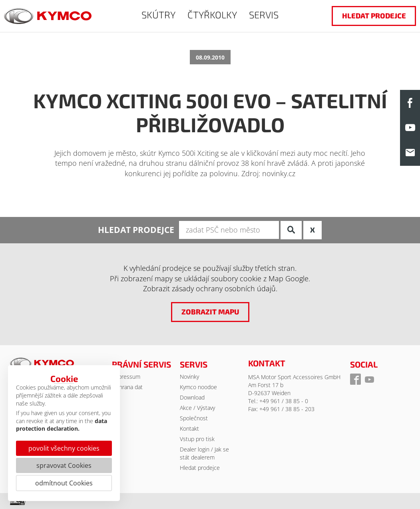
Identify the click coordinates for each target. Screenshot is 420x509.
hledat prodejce (374, 16)
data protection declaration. (62, 425)
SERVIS (264, 15)
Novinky (189, 377)
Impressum (126, 377)
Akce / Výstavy (197, 408)
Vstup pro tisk (197, 439)
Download (192, 397)
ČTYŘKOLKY (212, 15)
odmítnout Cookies (64, 483)
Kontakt (189, 428)
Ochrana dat (127, 387)
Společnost (194, 418)
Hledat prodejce (200, 468)
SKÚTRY (158, 15)
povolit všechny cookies (64, 448)
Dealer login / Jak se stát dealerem (204, 453)
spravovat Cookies (64, 465)
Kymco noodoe (198, 387)
